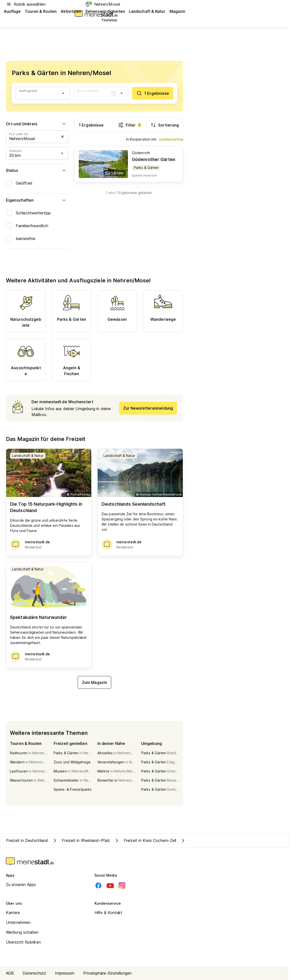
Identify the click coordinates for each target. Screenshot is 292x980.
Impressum (65, 973)
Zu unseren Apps (21, 884)
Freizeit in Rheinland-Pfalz (81, 840)
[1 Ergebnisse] (153, 93)
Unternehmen (18, 922)
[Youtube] (110, 885)
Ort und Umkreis (37, 124)
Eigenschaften (37, 200)
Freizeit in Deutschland (27, 840)
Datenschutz (34, 973)
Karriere (13, 913)
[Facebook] (98, 885)
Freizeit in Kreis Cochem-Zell (145, 840)
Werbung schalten (22, 932)
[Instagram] (122, 885)
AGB (10, 973)
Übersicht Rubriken (23, 942)
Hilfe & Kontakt (108, 913)
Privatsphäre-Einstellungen (107, 973)
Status (37, 170)
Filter (130, 125)
